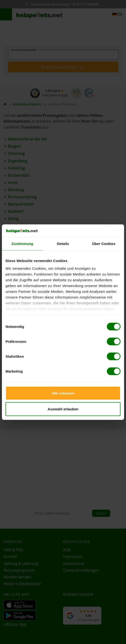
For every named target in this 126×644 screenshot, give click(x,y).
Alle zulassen (63, 393)
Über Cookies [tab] (104, 244)
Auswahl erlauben (63, 409)
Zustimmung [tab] (22, 244)
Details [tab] (63, 244)
